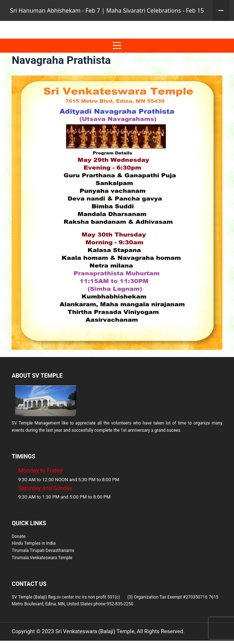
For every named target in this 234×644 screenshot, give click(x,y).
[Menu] (117, 67)
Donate (18, 557)
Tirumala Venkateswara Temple (42, 579)
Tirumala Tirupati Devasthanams (43, 571)
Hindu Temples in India (34, 564)
